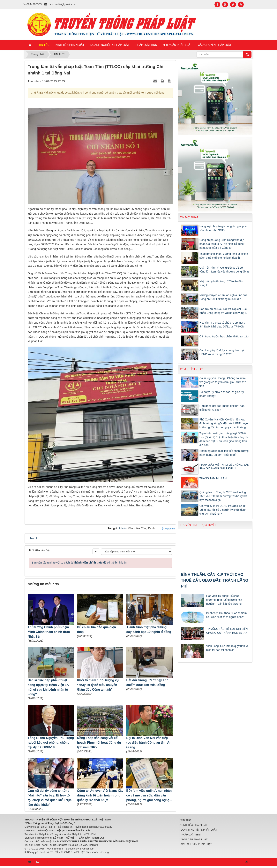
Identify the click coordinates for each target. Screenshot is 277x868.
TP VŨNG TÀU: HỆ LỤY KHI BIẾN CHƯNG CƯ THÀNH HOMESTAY (227, 631)
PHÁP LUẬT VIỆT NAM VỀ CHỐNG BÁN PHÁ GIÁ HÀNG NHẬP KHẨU (224, 467)
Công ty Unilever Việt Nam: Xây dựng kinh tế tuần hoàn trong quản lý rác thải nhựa (100, 795)
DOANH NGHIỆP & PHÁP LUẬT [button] (110, 45)
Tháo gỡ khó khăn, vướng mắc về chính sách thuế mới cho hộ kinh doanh (224, 256)
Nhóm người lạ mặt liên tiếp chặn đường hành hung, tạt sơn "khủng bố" (224, 453)
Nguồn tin (168, 529)
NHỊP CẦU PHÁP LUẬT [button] (177, 45)
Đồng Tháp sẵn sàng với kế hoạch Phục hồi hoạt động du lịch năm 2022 (99, 743)
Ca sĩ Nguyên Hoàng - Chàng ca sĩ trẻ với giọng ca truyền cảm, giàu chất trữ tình (223, 382)
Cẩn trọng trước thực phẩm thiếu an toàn (224, 336)
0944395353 (34, 4)
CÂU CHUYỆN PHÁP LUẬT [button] (215, 45)
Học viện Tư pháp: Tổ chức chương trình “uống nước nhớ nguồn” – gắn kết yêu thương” (224, 600)
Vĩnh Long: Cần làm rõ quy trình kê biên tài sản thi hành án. (227, 648)
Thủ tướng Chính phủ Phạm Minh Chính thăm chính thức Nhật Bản (49, 632)
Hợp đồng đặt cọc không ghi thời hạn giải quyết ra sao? (222, 408)
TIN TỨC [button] (44, 45)
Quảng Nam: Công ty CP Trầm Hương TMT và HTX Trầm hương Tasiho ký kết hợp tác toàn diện (223, 496)
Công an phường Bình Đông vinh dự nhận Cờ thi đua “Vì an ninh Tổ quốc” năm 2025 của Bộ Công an (222, 244)
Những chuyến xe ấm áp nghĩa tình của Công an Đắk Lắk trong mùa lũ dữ (224, 297)
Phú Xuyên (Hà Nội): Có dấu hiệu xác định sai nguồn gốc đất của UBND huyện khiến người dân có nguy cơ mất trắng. (224, 423)
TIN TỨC (186, 820)
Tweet (33, 538)
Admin (123, 528)
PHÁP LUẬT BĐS (191, 835)
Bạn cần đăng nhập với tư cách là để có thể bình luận (79, 563)
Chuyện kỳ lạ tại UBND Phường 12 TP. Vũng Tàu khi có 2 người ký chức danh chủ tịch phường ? (223, 510)
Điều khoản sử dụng (97, 852)
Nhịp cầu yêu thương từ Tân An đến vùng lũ (221, 283)
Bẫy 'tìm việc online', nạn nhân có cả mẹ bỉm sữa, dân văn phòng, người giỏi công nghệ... (149, 795)
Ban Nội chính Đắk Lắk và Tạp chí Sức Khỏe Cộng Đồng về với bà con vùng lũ (223, 311)
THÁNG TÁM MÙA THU (214, 478)
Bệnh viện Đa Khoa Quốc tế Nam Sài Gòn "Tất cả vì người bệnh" (227, 615)
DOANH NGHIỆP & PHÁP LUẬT (199, 830)
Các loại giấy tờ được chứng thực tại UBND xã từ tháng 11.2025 (222, 352)
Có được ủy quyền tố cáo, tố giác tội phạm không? (222, 394)
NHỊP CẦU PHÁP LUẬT (194, 839)
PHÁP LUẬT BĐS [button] (146, 45)
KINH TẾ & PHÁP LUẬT (194, 825)
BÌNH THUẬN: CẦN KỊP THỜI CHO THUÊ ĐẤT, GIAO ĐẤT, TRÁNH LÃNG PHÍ (215, 580)
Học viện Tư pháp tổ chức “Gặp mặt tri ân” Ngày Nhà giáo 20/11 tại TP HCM (223, 325)
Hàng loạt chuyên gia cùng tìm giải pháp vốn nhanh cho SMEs (224, 228)
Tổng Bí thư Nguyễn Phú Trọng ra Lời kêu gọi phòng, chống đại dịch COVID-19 (51, 743)
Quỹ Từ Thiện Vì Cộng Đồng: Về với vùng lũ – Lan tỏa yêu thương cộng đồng (224, 270)
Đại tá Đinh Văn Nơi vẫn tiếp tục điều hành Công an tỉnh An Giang (149, 743)
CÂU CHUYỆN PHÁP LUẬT (196, 844)
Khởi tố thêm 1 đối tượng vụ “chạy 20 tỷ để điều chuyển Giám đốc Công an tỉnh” (98, 685)
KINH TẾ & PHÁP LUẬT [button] (70, 45)
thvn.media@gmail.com (62, 4)
